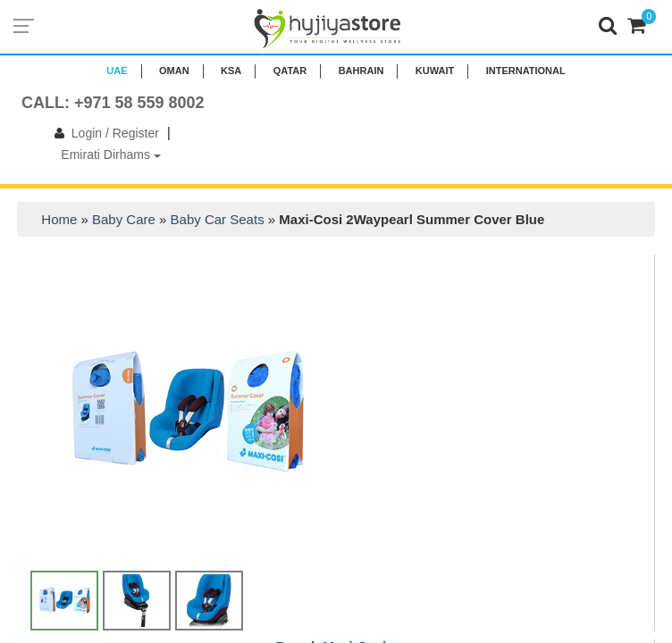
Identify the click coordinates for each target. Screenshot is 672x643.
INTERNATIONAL (526, 71)
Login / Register (103, 133)
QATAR (290, 71)
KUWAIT (435, 71)
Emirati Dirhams (110, 154)
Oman (174, 71)
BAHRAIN (361, 71)
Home (59, 219)
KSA (231, 71)
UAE (117, 71)
